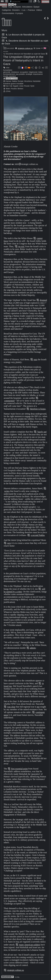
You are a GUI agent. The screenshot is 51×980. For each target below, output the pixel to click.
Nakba (14, 81)
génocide (7, 72)
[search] (19, 2)
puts (36, 360)
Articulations (27, 7)
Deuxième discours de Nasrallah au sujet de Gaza (24, 54)
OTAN (8, 91)
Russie (27, 86)
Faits (10, 7)
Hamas (8, 81)
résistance (15, 72)
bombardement (9, 74)
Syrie (32, 86)
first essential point (19, 769)
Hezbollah (37, 81)
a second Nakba (38, 535)
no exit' (22, 246)
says (9, 543)
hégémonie (33, 72)
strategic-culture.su (25, 48)
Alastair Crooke (12, 78)
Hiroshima (28, 81)
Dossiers (16, 10)
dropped (43, 300)
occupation (24, 72)
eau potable (20, 74)
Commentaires (8, 13)
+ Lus (23, 10)
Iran (7, 86)
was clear (11, 707)
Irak (11, 86)
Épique (37, 7)
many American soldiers (30, 945)
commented (9, 401)
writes (7, 491)
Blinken (20, 89)
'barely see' (42, 432)
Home (4, 7)
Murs (4, 30)
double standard (10, 76)
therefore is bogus (38, 409)
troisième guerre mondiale (13, 84)
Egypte (16, 86)
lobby (40, 72)
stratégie (29, 74)
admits (33, 648)
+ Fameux (31, 10)
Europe (20, 81)
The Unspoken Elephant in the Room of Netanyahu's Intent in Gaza (23, 60)
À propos (19, 13)
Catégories (7, 10)
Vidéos (39, 10)
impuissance (38, 74)
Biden (8, 89)
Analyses (17, 7)
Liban (21, 86)
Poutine (14, 89)
